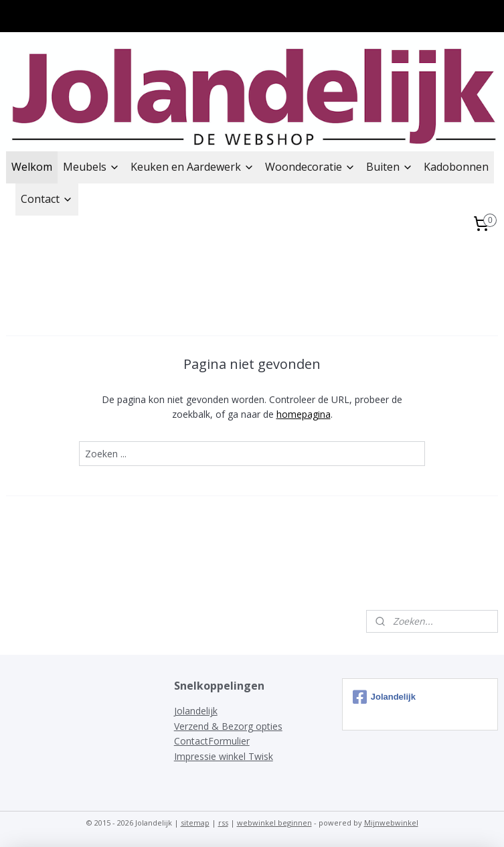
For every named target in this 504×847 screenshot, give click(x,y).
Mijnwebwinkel (391, 823)
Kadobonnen (456, 167)
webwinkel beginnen (274, 823)
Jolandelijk (196, 711)
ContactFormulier (212, 741)
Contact (47, 199)
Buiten (390, 167)
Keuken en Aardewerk (192, 167)
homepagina (304, 415)
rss (223, 823)
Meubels (91, 167)
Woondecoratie (310, 167)
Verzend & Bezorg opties (228, 726)
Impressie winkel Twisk (224, 756)
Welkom (32, 167)
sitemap (195, 823)
